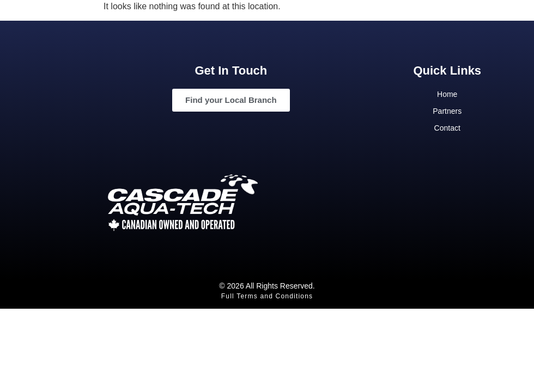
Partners (447, 111)
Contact (447, 128)
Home (447, 94)
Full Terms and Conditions (267, 296)
